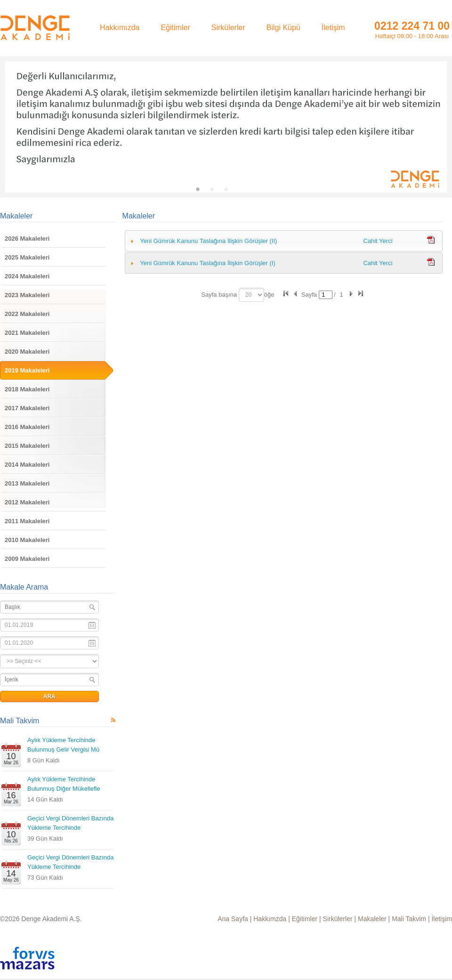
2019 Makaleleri (27, 370)
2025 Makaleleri (27, 257)
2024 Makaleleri (27, 276)
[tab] (284, 241)
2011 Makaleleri (27, 521)
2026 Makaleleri (27, 239)
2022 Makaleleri (27, 314)
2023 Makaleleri (27, 295)
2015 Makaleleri (27, 446)
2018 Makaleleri (27, 389)
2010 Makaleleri (27, 540)
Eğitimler (305, 919)
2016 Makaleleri (27, 427)
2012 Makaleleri (27, 502)
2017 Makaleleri (27, 408)
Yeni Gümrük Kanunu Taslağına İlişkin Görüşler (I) (208, 263)
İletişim (442, 919)
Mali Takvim (20, 721)
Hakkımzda (270, 919)
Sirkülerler (338, 919)
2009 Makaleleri (27, 559)
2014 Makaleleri (27, 465)
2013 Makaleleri (27, 483)
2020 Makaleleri (27, 352)
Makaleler (16, 216)
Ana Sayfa (233, 919)
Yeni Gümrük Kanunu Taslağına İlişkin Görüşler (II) (208, 241)
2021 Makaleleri (27, 333)
